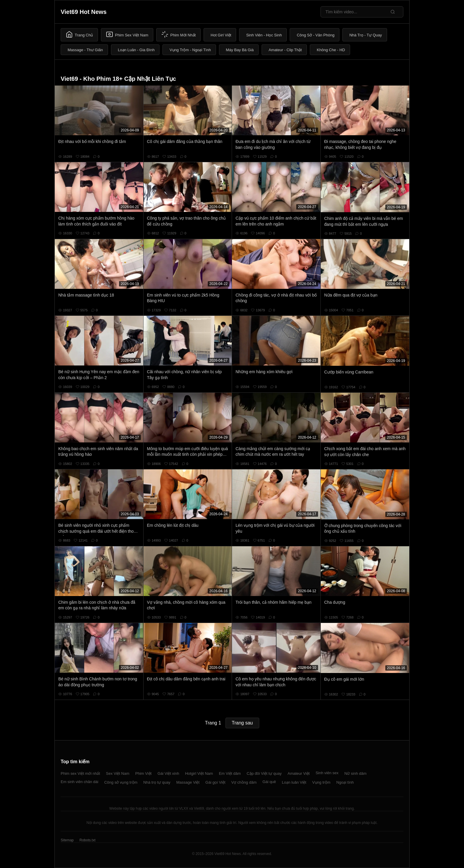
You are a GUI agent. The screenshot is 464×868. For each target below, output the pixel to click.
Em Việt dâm (230, 773)
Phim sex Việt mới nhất (80, 773)
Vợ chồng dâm (244, 782)
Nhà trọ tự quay (157, 782)
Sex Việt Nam (118, 773)
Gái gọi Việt (215, 782)
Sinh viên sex (327, 773)
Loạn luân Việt (294, 782)
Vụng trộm (321, 782)
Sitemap (67, 840)
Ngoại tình (345, 782)
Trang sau (242, 723)
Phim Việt (143, 773)
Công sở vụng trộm (121, 782)
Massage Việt (188, 782)
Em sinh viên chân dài (79, 782)
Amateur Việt (299, 773)
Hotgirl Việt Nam (199, 773)
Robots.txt (87, 840)
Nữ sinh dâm (356, 773)
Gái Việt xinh (168, 773)
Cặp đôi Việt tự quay (264, 773)
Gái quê (269, 782)
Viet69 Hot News (84, 12)
